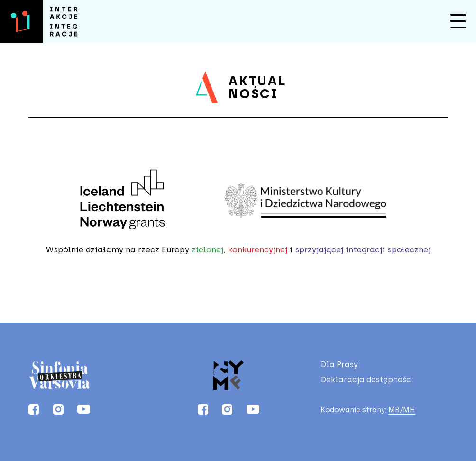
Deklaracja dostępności (367, 380)
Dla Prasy (339, 365)
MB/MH (402, 410)
